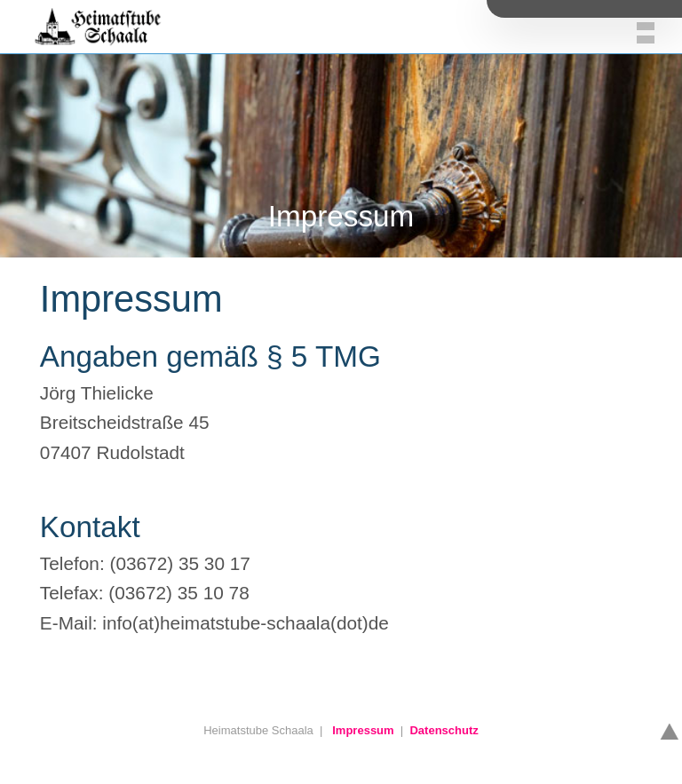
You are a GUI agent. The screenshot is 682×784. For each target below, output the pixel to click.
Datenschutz (444, 730)
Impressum (363, 730)
